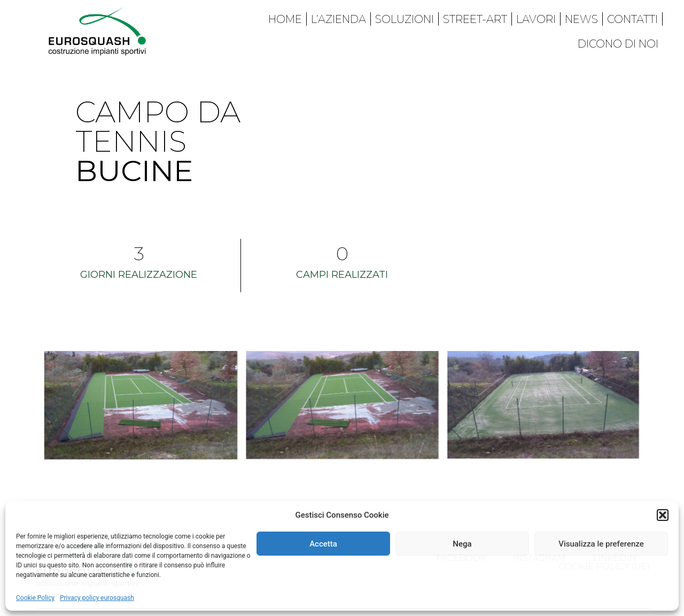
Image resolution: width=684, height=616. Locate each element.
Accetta (323, 544)
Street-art (475, 19)
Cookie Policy (35, 598)
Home (285, 19)
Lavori (536, 19)
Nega (462, 544)
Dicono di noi (618, 44)
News (581, 19)
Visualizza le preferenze (601, 544)
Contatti (632, 19)
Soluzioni (405, 19)
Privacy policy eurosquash (97, 598)
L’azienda (339, 19)
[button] (663, 515)
